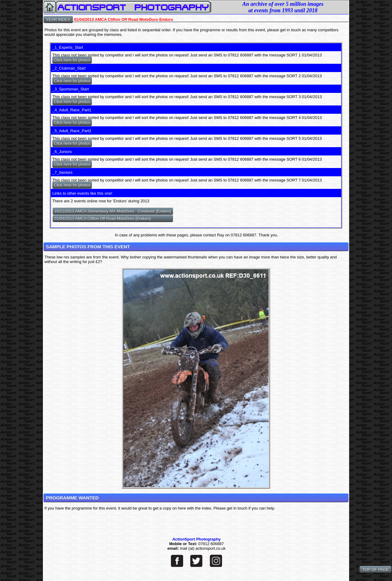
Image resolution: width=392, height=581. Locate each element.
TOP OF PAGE (375, 570)
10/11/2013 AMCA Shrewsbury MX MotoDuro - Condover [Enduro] (113, 211)
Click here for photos (72, 60)
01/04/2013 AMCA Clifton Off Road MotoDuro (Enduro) (103, 218)
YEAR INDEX (58, 19)
